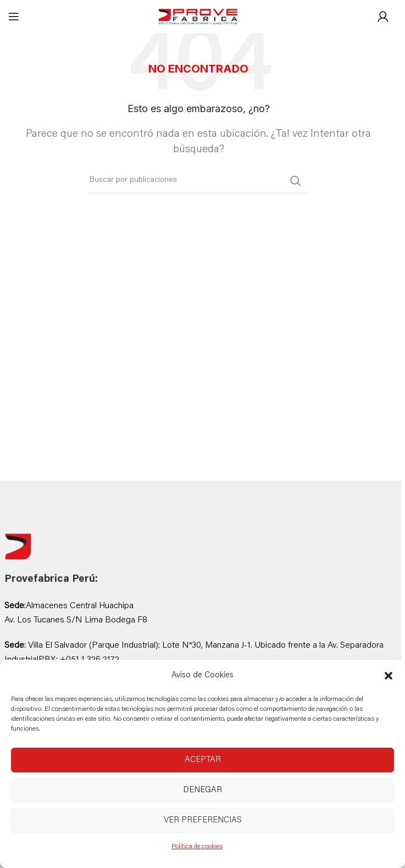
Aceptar (203, 760)
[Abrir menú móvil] (14, 16)
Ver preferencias (203, 820)
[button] (389, 676)
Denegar (203, 790)
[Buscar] (198, 181)
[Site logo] (198, 17)
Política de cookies (197, 847)
